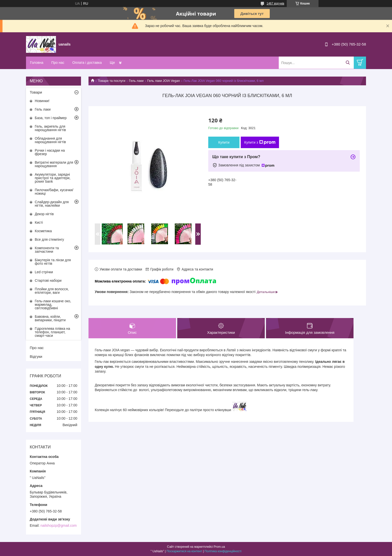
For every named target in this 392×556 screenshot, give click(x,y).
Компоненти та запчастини (47, 250)
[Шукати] (348, 63)
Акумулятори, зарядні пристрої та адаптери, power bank (53, 178)
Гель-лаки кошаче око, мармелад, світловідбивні (53, 305)
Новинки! (42, 101)
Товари (36, 92)
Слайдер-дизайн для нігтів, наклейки (52, 204)
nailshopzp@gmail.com (59, 525)
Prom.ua (219, 547)
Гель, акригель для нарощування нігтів (50, 128)
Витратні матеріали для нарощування (54, 164)
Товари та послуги (111, 81)
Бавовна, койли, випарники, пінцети (50, 318)
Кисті (39, 222)
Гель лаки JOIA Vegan (164, 81)
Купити (224, 142)
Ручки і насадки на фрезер (50, 152)
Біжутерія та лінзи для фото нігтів (53, 262)
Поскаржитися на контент (184, 551)
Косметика (43, 231)
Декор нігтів (44, 214)
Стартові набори (48, 281)
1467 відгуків (275, 4)
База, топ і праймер (51, 118)
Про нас (58, 63)
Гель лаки (136, 81)
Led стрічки (44, 272)
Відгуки (36, 356)
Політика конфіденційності (223, 551)
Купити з (260, 142)
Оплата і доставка (87, 63)
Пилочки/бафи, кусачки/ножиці (54, 192)
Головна (37, 63)
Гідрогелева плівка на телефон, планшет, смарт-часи (52, 332)
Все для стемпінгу (49, 239)
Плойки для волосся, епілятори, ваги (52, 291)
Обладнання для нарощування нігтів (50, 140)
